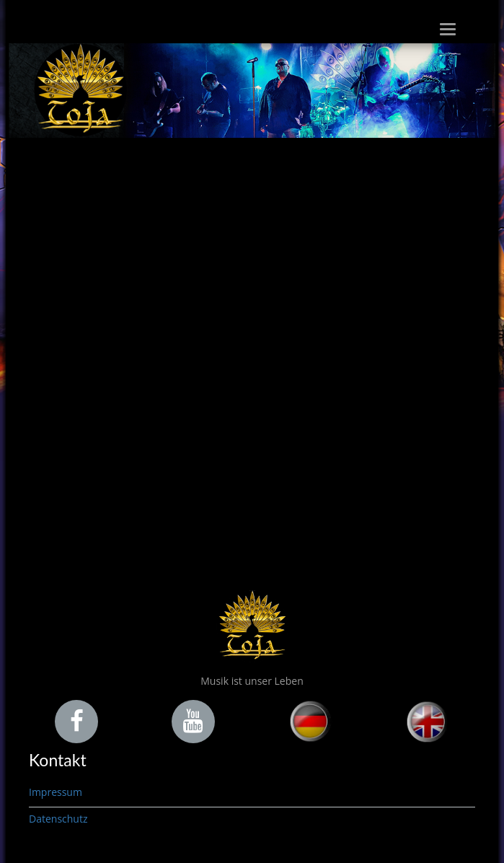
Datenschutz (58, 819)
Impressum (56, 792)
